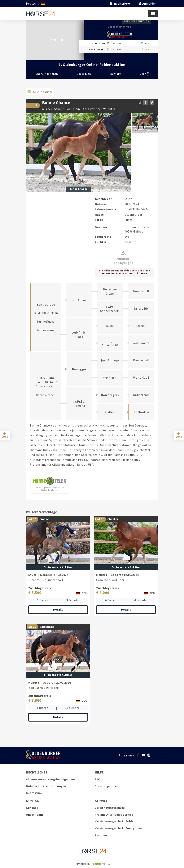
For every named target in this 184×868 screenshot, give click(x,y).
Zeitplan (101, 835)
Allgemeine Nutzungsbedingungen (50, 779)
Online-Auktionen (47, 74)
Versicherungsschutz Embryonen (118, 828)
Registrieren (120, 3)
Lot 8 (179, 436)
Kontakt (116, 74)
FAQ (98, 779)
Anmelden (147, 3)
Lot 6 (5, 436)
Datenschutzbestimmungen (46, 786)
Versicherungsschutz (110, 808)
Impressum (34, 793)
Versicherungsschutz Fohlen (115, 821)
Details (58, 609)
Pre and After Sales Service (114, 815)
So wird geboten (107, 786)
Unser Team (84, 74)
